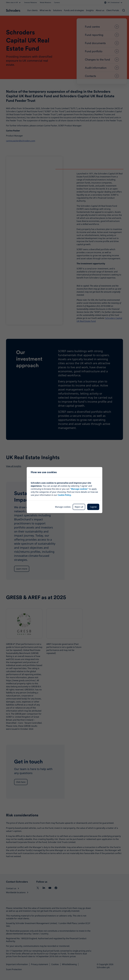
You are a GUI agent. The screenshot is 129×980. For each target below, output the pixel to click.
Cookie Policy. (65, 495)
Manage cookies (63, 507)
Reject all (79, 507)
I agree (93, 507)
